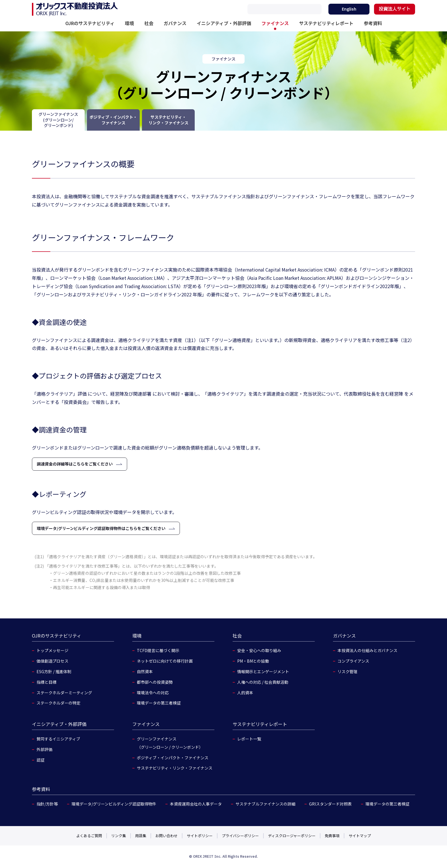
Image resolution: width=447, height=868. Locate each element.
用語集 (141, 836)
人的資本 (245, 693)
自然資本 (145, 671)
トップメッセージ (52, 650)
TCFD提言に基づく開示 (158, 650)
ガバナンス (175, 23)
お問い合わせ (166, 836)
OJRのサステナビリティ (90, 23)
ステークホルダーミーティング (64, 693)
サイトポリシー (200, 836)
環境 (129, 23)
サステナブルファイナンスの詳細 (265, 804)
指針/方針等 (47, 804)
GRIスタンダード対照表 (330, 804)
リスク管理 (348, 671)
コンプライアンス (353, 661)
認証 (40, 760)
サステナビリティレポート (326, 23)
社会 (149, 23)
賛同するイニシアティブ (58, 739)
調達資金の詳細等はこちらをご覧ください (75, 464)
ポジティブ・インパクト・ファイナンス (113, 120)
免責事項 (332, 836)
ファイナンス (275, 23)
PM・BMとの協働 (253, 661)
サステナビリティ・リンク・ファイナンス (168, 120)
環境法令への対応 (153, 693)
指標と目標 (46, 682)
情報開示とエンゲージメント (263, 671)
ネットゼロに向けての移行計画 (165, 661)
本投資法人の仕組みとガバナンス (367, 650)
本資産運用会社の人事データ (196, 804)
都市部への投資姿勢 (155, 682)
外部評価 (44, 749)
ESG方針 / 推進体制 (54, 671)
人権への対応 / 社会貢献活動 (263, 682)
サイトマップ (360, 836)
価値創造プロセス (52, 661)
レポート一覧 (249, 739)
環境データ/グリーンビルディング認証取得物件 (114, 804)
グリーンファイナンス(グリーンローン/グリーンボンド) (58, 120)
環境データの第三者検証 (159, 703)
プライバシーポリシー (240, 836)
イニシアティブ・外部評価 (224, 23)
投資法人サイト (395, 9)
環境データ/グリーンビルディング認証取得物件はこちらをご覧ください (101, 528)
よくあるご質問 (89, 836)
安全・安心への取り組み (259, 650)
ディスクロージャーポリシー (292, 836)
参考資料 (373, 23)
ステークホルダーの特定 (58, 703)
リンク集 (119, 836)
